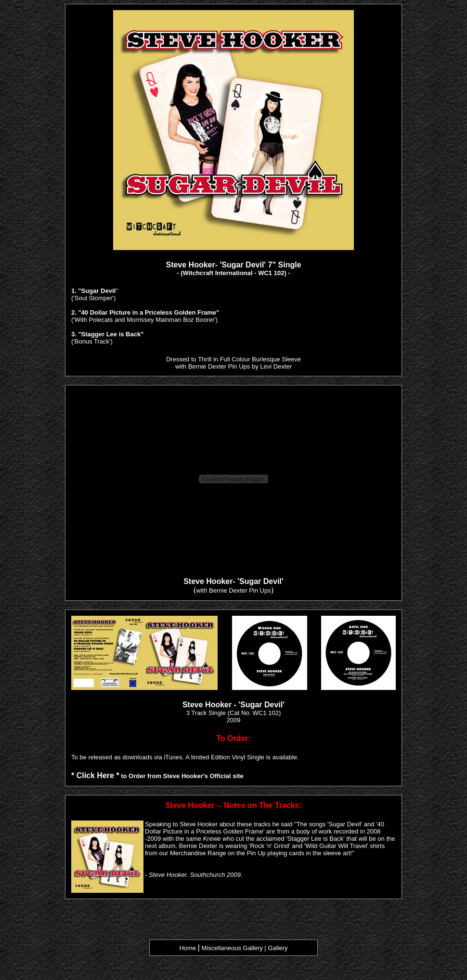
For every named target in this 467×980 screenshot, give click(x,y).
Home (188, 948)
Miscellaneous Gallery (232, 948)
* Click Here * (95, 775)
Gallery (278, 948)
